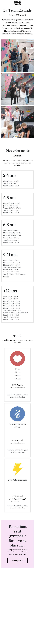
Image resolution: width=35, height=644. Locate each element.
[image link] (17, 3)
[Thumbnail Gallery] (17, 56)
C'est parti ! (17, 561)
